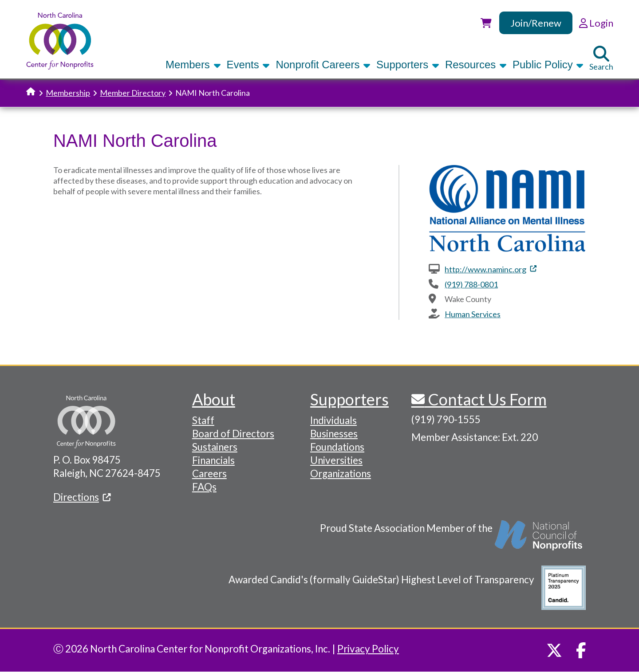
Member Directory (133, 93)
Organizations (341, 474)
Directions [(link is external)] (82, 497)
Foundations (337, 447)
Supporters (408, 65)
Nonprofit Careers (323, 65)
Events (248, 65)
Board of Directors (233, 434)
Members (193, 65)
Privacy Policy (368, 649)
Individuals (333, 420)
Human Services (473, 314)
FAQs (204, 487)
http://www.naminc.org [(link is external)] (491, 269)
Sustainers (215, 447)
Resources (476, 65)
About (214, 399)
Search (601, 59)
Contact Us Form (486, 399)
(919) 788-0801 (471, 284)
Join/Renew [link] (536, 23)
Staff (203, 420)
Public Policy (548, 65)
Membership (68, 93)
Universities (336, 460)
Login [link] (596, 23)
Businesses (334, 434)
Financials (213, 460)
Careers (209, 474)
